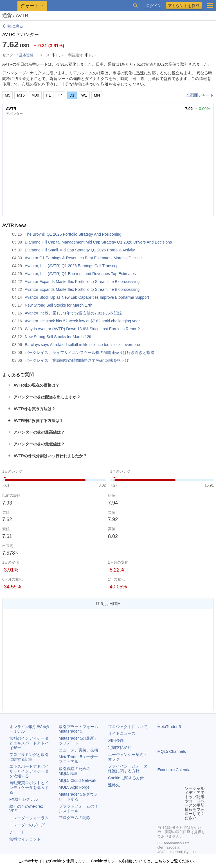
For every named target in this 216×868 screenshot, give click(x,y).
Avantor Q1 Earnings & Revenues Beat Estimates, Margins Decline (83, 258)
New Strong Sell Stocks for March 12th (58, 337)
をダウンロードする (78, 797)
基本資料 (26, 55)
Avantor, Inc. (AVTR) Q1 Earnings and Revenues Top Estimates (80, 274)
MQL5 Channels (172, 751)
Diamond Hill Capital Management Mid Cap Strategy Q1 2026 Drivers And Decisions (98, 242)
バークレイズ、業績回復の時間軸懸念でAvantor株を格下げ (77, 360)
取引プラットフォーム (80, 729)
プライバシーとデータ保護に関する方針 (128, 768)
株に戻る (15, 26)
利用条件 (116, 740)
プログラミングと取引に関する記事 (29, 757)
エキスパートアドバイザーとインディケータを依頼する (29, 771)
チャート (17, 832)
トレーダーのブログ (27, 825)
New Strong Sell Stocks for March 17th (58, 305)
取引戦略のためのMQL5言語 (75, 771)
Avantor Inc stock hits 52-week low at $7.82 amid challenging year (82, 321)
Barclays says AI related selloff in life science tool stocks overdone (82, 345)
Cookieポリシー (104, 861)
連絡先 (114, 785)
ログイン (154, 6)
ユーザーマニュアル (78, 759)
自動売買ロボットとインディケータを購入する (29, 787)
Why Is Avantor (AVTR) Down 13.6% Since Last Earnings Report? (82, 329)
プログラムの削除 (75, 818)
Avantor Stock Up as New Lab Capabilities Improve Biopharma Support (87, 297)
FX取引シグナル (24, 799)
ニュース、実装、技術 (78, 750)
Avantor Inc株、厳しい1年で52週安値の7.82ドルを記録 (73, 313)
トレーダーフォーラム (29, 818)
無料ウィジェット (25, 839)
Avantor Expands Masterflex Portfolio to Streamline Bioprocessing (82, 282)
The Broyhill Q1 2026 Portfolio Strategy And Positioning (73, 234)
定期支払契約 (120, 747)
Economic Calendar (175, 770)
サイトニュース (122, 733)
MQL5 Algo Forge (74, 787)
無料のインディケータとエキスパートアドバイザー (29, 743)
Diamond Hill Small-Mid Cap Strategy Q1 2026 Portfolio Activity (80, 250)
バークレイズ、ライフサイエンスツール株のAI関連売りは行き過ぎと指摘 (90, 352)
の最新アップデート (78, 741)
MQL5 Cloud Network (78, 780)
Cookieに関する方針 (126, 778)
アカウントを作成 (184, 6)
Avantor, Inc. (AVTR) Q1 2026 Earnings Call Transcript (72, 266)
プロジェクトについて (128, 727)
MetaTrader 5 (169, 727)
